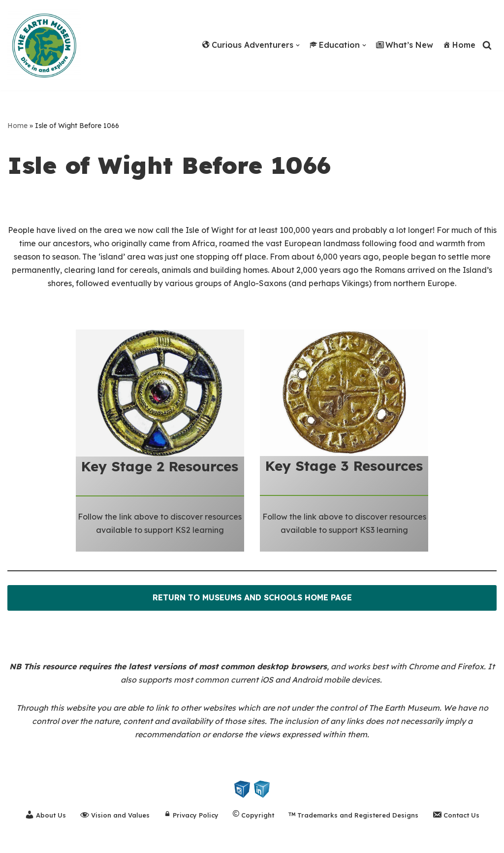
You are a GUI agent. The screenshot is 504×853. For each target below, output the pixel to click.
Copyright (253, 816)
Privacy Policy (191, 816)
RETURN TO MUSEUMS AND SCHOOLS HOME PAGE (252, 598)
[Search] (487, 45)
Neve (18, 840)
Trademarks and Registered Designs (354, 816)
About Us (45, 815)
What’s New (405, 45)
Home (459, 45)
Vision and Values (115, 815)
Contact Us (456, 815)
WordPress (102, 840)
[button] (298, 45)
